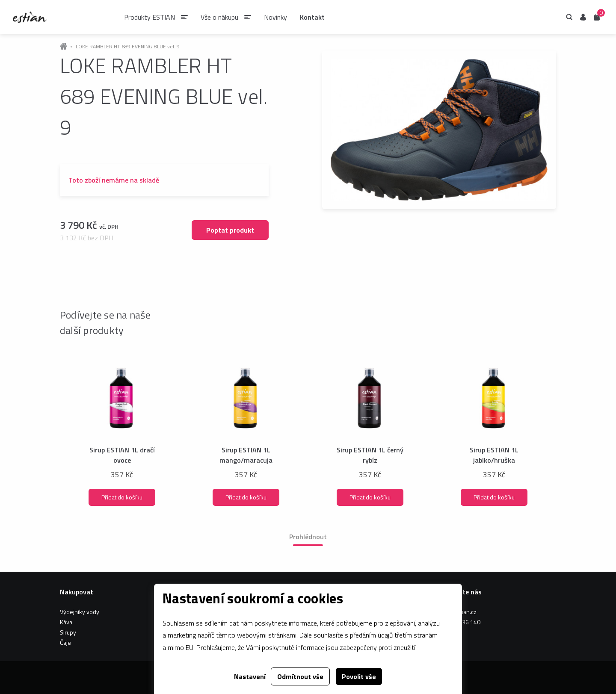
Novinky (275, 17)
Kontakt (312, 17)
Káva (66, 622)
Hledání (569, 17)
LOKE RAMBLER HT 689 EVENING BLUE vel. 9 (128, 47)
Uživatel (583, 17)
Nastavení (250, 676)
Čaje (65, 642)
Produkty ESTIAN (150, 17)
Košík (597, 16)
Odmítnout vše (300, 676)
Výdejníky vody (80, 612)
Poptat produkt (230, 230)
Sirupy (68, 632)
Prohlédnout (308, 537)
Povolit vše (359, 676)
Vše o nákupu (219, 17)
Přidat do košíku (122, 497)
